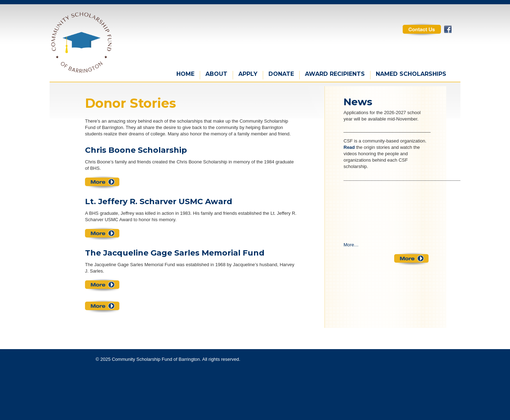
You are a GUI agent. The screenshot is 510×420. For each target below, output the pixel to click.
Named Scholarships (411, 74)
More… (351, 245)
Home (185, 74)
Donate (281, 74)
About (216, 74)
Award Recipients (335, 74)
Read (349, 147)
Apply (248, 74)
